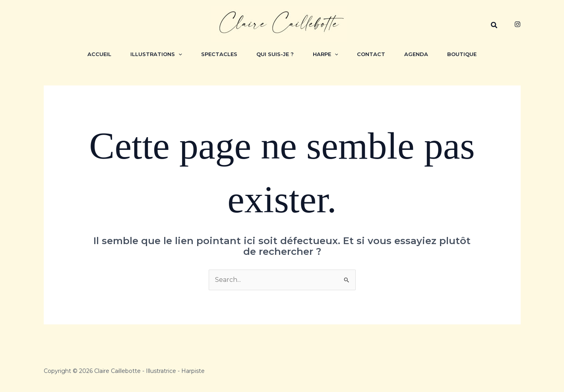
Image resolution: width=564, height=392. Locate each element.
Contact (371, 54)
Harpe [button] (326, 54)
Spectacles (219, 54)
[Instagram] (517, 24)
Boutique (462, 54)
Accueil (99, 54)
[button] (494, 25)
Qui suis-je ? (275, 54)
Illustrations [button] (156, 54)
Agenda (416, 54)
